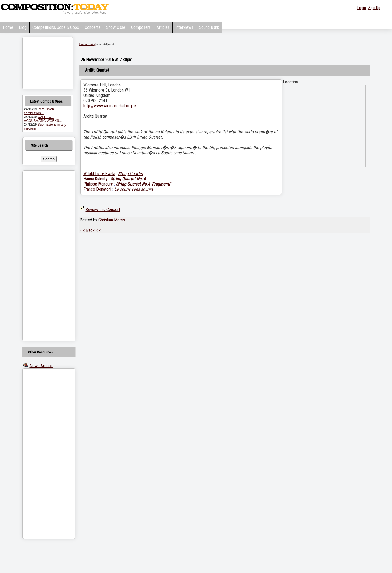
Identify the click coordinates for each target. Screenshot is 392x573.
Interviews (184, 27)
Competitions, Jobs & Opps (56, 27)
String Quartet (131, 174)
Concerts (93, 27)
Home (8, 27)
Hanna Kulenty (95, 179)
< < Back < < (90, 230)
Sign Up (374, 8)
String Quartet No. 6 (128, 179)
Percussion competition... (39, 111)
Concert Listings (88, 44)
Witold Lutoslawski (99, 174)
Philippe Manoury (98, 184)
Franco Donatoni (97, 189)
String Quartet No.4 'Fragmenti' (143, 184)
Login (362, 8)
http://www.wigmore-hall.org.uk (110, 106)
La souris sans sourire (134, 189)
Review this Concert (103, 210)
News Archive (42, 366)
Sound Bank (209, 27)
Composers (141, 27)
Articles (163, 27)
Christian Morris (112, 220)
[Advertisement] (42, 256)
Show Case (116, 27)
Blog (23, 27)
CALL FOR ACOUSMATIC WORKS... (43, 119)
